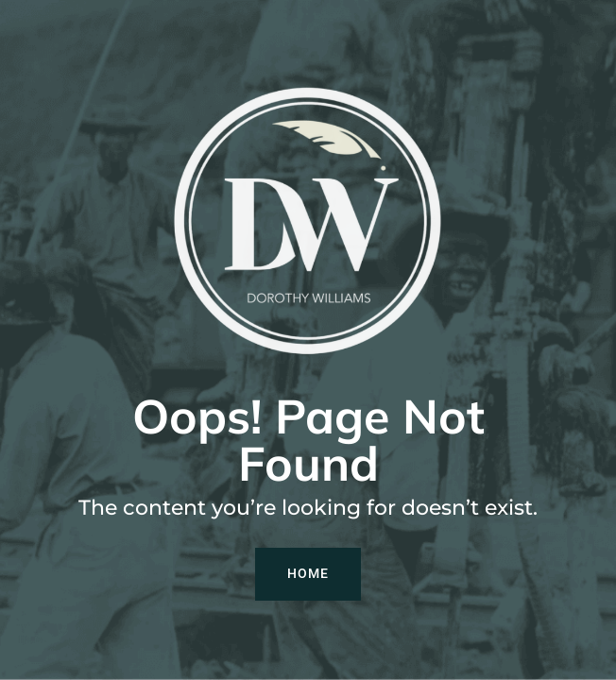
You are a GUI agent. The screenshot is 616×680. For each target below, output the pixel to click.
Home (308, 573)
